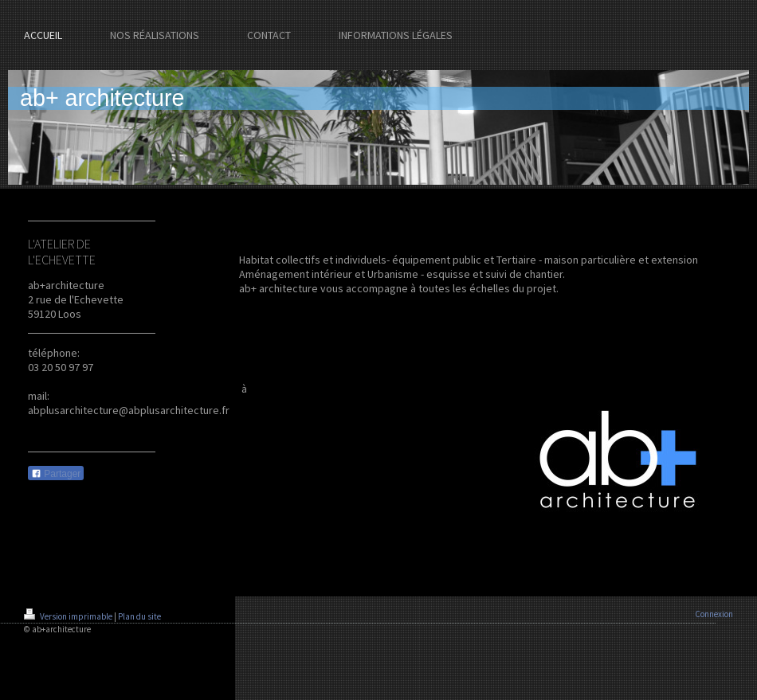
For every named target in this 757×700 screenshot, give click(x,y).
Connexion (714, 614)
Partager (56, 474)
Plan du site (139, 616)
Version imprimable (69, 616)
